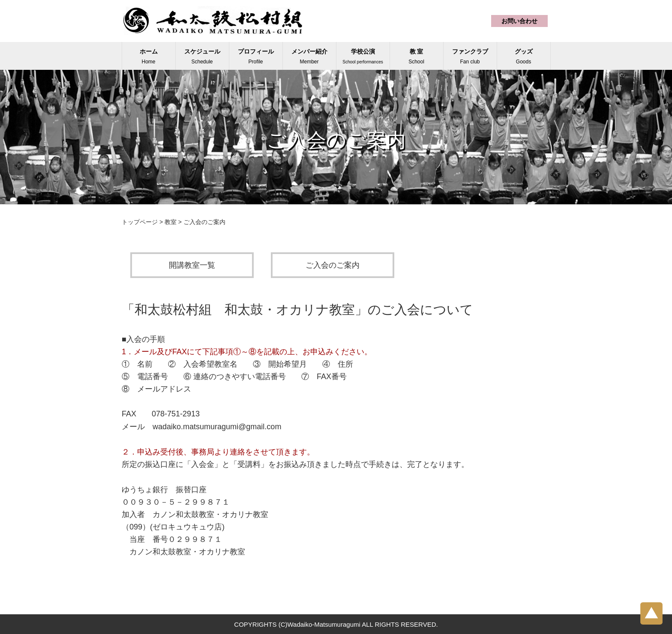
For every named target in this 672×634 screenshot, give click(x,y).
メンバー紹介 (309, 56)
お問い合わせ (519, 21)
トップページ (140, 222)
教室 (171, 222)
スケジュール (202, 56)
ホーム (149, 56)
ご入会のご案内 (333, 265)
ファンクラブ (470, 56)
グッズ (524, 56)
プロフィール (256, 56)
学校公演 (363, 56)
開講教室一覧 (192, 265)
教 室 (416, 56)
